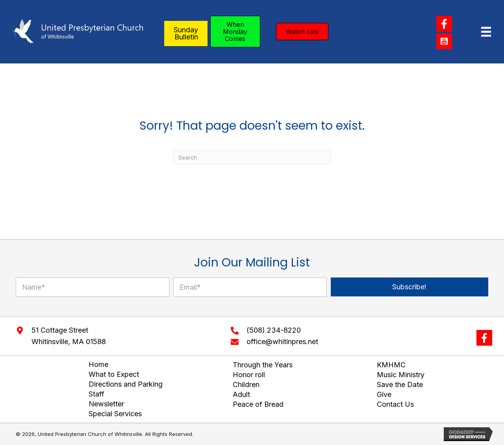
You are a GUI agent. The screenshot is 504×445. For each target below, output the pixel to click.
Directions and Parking (126, 384)
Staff (96, 394)
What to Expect (114, 374)
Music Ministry (401, 375)
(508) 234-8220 (274, 330)
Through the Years (263, 365)
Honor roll (249, 375)
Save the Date (400, 384)
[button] (444, 24)
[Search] (252, 157)
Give (384, 394)
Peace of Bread (258, 404)
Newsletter (106, 404)
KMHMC (391, 365)
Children (246, 384)
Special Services (115, 414)
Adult (241, 394)
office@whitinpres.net (282, 342)
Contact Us (395, 404)
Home (98, 364)
